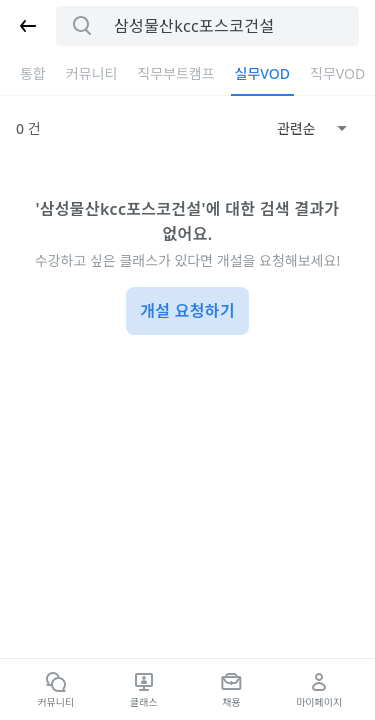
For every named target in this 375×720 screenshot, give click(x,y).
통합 (33, 73)
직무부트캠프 (175, 73)
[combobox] (312, 129)
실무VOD (262, 73)
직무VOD (337, 73)
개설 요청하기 (187, 311)
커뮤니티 (92, 73)
